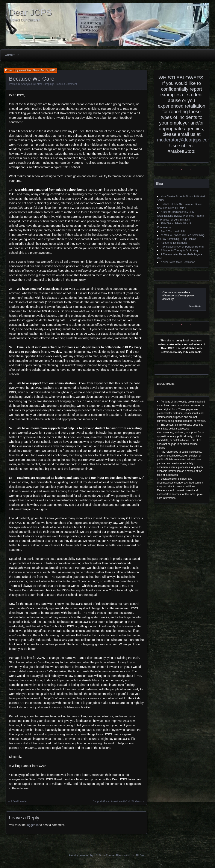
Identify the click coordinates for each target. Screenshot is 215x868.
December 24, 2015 (44, 70)
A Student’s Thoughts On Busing (179, 251)
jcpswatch (23, 70)
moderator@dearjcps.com (184, 140)
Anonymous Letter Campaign (38, 84)
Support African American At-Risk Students (117, 801)
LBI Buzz (140, 855)
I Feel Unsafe (19, 801)
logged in (33, 825)
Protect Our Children (24, 20)
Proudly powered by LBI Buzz (87, 855)
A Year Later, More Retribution (178, 262)
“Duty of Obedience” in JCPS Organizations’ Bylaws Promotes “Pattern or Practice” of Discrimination (180, 216)
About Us (12, 55)
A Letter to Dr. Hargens (174, 243)
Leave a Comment (66, 84)
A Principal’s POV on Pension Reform (182, 247)
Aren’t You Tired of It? (173, 231)
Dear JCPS (30, 12)
